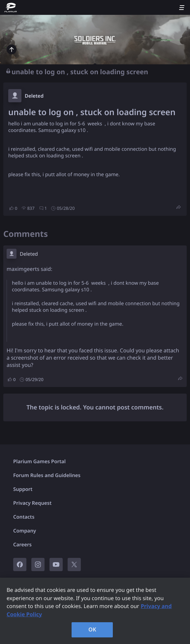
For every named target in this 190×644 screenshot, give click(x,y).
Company (25, 531)
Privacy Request (32, 503)
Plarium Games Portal (39, 462)
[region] (95, 611)
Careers (22, 545)
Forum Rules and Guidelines (47, 475)
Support (23, 489)
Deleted (34, 96)
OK (92, 629)
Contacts (24, 517)
